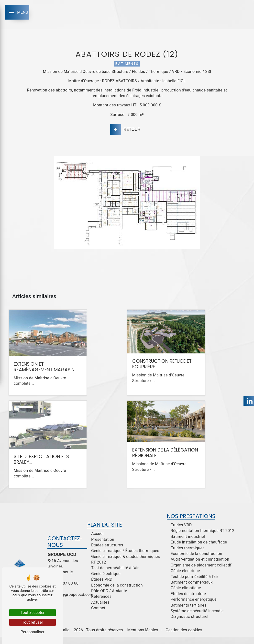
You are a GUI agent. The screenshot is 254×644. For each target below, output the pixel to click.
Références (101, 604)
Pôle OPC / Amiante (109, 598)
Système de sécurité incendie (197, 618)
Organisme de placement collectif (201, 573)
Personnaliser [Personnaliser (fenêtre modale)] (33, 632)
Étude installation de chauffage (199, 550)
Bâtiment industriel (188, 544)
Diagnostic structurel (189, 624)
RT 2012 (99, 570)
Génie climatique (186, 595)
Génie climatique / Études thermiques (125, 558)
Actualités (100, 610)
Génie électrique (106, 581)
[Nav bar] (17, 12)
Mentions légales (143, 638)
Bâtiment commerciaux (192, 590)
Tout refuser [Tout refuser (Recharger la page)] (33, 622)
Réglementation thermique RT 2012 (203, 538)
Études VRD (102, 587)
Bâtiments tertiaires (188, 613)
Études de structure (188, 601)
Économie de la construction (117, 593)
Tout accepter (33, 613)
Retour (126, 133)
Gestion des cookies (183, 638)
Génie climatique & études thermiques (126, 564)
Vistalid (63, 638)
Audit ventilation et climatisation (200, 567)
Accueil (98, 541)
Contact (98, 616)
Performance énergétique (194, 607)
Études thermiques (188, 556)
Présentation (103, 547)
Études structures (107, 553)
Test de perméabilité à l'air (115, 575)
